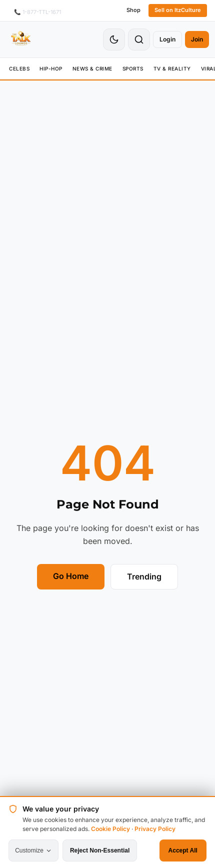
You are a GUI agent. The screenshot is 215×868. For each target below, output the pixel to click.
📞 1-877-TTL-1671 (37, 12)
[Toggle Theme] (114, 39)
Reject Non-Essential (100, 850)
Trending (144, 576)
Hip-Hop (51, 68)
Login (167, 39)
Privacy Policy (155, 829)
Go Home (71, 576)
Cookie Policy (110, 829)
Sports (133, 68)
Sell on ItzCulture (178, 10)
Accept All (183, 850)
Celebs (19, 68)
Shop (133, 10)
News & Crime (92, 68)
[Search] (139, 39)
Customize (33, 850)
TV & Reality (172, 68)
